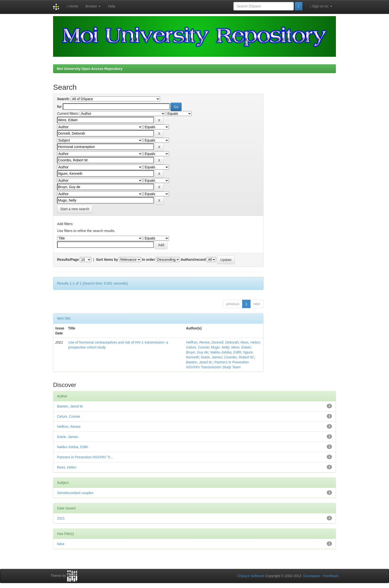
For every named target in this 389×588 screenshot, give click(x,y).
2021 (61, 518)
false (61, 544)
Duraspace (312, 576)
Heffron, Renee (198, 342)
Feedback (331, 576)
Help (112, 6)
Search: (63, 99)
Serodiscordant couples (75, 493)
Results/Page (68, 260)
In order (149, 260)
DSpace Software (251, 576)
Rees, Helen (250, 342)
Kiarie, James (211, 357)
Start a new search (75, 209)
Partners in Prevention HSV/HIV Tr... (85, 457)
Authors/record (193, 260)
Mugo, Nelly (220, 347)
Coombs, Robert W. (239, 357)
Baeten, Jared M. (199, 362)
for (59, 107)
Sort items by (107, 260)
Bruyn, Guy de (197, 352)
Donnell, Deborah (225, 342)
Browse (93, 6)
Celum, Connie (198, 347)
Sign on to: (321, 6)
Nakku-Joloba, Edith (226, 352)
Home (72, 6)
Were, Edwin (241, 347)
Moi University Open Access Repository (90, 69)
